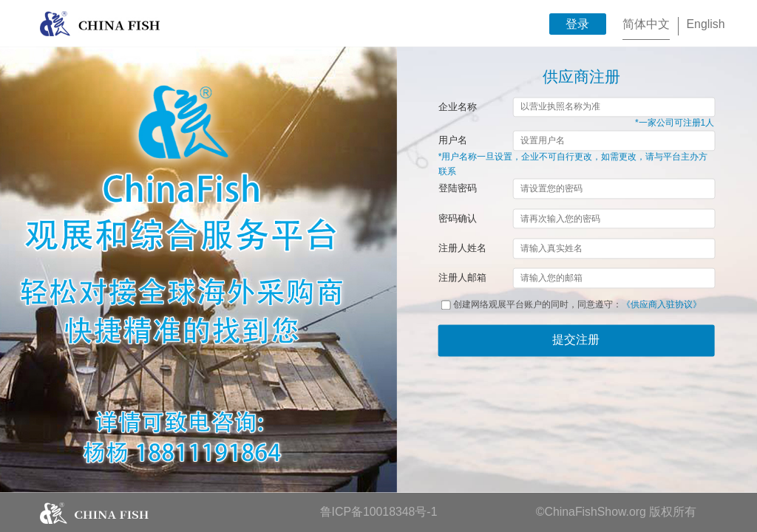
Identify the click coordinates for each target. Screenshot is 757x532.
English (706, 24)
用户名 (453, 141)
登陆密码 (458, 189)
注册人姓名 (462, 248)
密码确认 (458, 218)
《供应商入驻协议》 (662, 305)
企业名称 (458, 107)
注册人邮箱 (462, 278)
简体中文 (646, 24)
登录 (577, 24)
